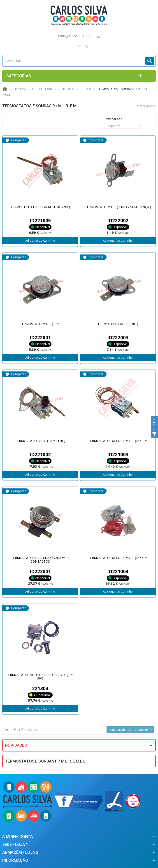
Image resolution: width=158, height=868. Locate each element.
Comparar (18, 140)
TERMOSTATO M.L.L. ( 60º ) (118, 324)
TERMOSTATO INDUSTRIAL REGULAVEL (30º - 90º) (40, 676)
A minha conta (18, 837)
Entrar (87, 36)
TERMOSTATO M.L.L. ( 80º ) (40, 324)
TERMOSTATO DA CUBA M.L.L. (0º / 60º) (118, 558)
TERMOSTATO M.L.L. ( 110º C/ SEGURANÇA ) (118, 207)
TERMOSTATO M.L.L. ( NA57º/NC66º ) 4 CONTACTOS (40, 559)
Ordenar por (113, 119)
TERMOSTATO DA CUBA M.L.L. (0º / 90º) (40, 207)
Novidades (16, 745)
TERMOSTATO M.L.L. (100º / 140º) (40, 441)
